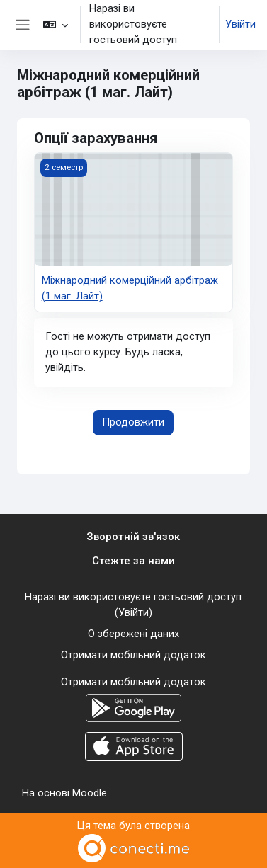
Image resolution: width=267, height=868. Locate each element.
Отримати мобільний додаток (133, 655)
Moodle (90, 793)
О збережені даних (133, 634)
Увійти (240, 24)
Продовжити (133, 422)
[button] (56, 25)
